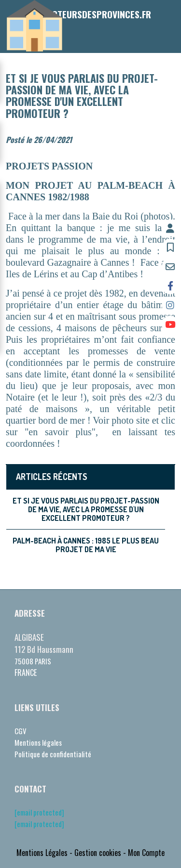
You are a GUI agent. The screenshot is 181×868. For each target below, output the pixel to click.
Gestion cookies (98, 853)
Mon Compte (146, 853)
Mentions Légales (42, 853)
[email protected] (39, 812)
